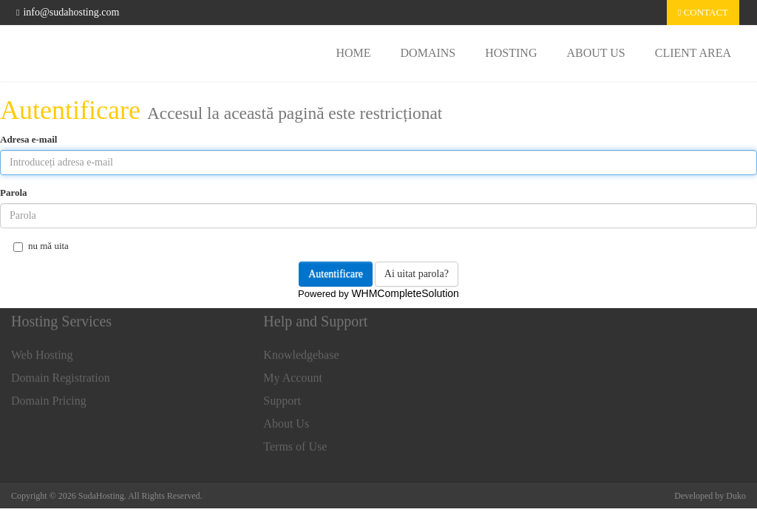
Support (282, 397)
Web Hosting (42, 351)
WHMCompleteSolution (405, 293)
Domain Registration (61, 374)
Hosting (511, 53)
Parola (14, 192)
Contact (703, 12)
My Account (293, 374)
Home (353, 53)
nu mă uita (41, 246)
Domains (428, 53)
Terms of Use (295, 443)
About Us (595, 53)
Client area (693, 53)
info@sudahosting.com (68, 12)
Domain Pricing (49, 397)
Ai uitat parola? (417, 274)
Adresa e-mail (28, 139)
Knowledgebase (301, 351)
